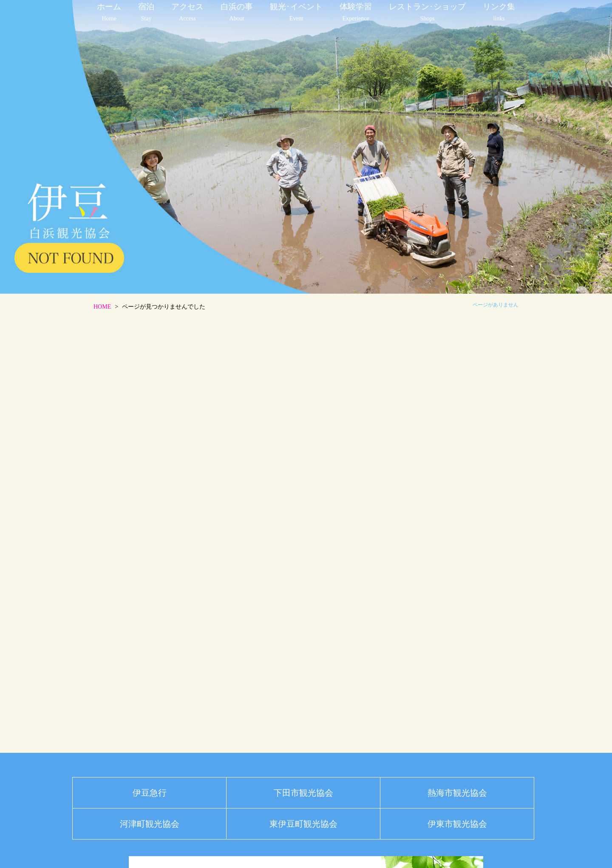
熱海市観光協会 (457, 793)
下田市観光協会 (303, 793)
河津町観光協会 (150, 824)
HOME (102, 307)
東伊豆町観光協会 (303, 824)
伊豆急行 (150, 793)
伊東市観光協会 (457, 824)
